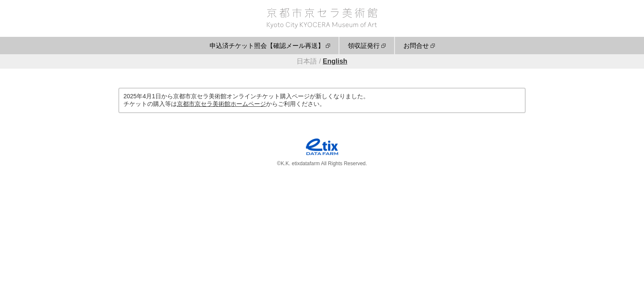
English (335, 61)
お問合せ (416, 46)
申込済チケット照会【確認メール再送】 (267, 46)
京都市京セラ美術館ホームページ (221, 104)
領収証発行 (364, 46)
